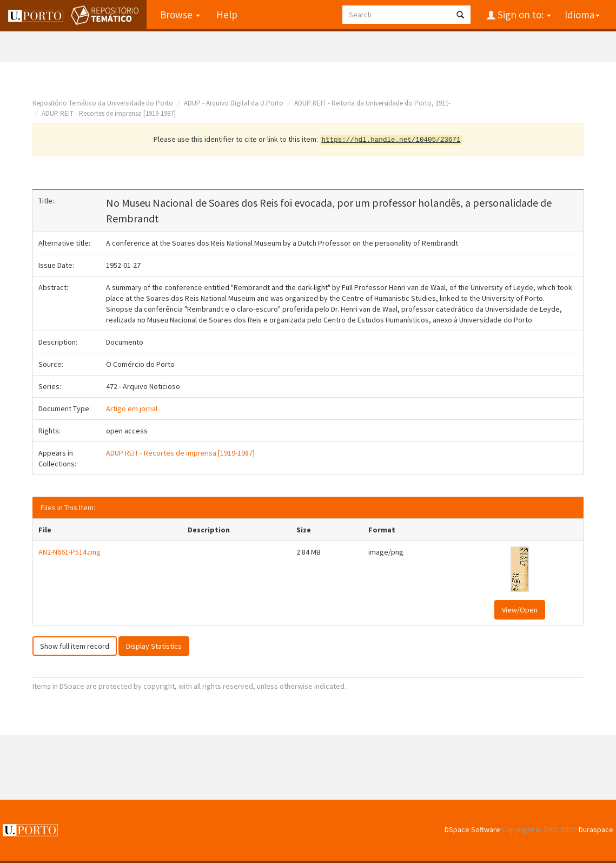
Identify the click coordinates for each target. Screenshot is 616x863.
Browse (180, 15)
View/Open (520, 610)
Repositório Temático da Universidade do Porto (103, 103)
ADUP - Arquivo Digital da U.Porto (234, 103)
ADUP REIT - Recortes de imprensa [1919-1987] (109, 113)
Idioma (582, 15)
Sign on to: (523, 15)
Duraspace (596, 829)
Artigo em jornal (132, 409)
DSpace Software (472, 829)
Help (227, 15)
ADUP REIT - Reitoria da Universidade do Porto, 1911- (372, 103)
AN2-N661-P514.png (69, 552)
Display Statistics (154, 646)
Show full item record (75, 646)
